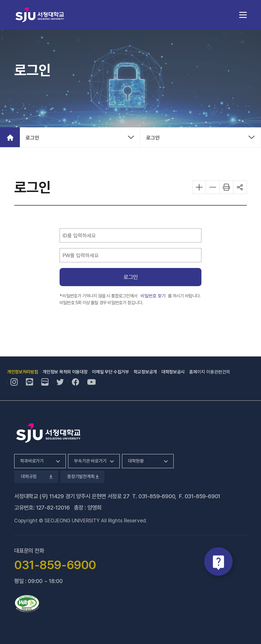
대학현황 (136, 461)
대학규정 (36, 477)
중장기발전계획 (82, 477)
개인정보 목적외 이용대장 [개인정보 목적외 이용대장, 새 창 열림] (65, 372)
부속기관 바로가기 (90, 461)
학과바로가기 (32, 461)
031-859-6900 (157, 496)
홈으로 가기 (10, 137)
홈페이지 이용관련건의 (210, 372)
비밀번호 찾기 (153, 296)
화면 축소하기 (213, 187)
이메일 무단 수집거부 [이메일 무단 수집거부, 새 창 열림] (110, 372)
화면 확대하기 (199, 187)
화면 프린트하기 (226, 187)
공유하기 (240, 187)
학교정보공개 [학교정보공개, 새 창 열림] (145, 372)
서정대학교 (40, 15)
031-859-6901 (203, 496)
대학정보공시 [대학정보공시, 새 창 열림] (173, 372)
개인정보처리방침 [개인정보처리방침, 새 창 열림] (23, 372)
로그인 (32, 138)
